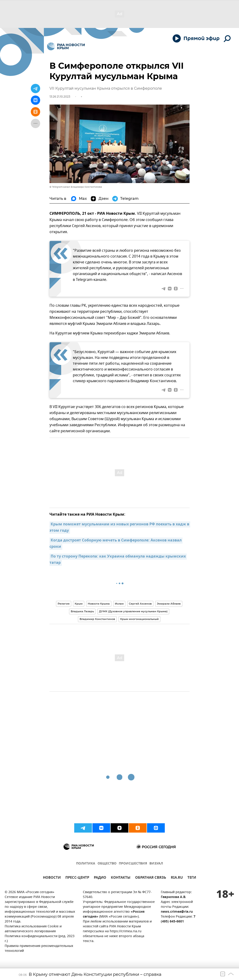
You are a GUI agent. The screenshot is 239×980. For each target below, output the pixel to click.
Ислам (119, 604)
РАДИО (100, 878)
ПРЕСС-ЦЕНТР (77, 878)
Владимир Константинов (97, 619)
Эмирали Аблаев (169, 604)
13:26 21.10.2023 (60, 97)
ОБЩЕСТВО (107, 864)
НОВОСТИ (52, 878)
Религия (64, 604)
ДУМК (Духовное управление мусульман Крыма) (133, 611)
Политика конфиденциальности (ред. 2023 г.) (40, 939)
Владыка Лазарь (82, 611)
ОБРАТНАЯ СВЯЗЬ (151, 878)
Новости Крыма (99, 604)
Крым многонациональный (139, 619)
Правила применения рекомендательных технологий (39, 949)
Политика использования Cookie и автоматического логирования (33, 929)
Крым (79, 604)
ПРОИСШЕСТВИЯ (133, 864)
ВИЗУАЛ (156, 864)
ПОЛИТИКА (86, 864)
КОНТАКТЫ (121, 878)
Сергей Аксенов (140, 604)
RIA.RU (177, 878)
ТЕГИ (192, 878)
